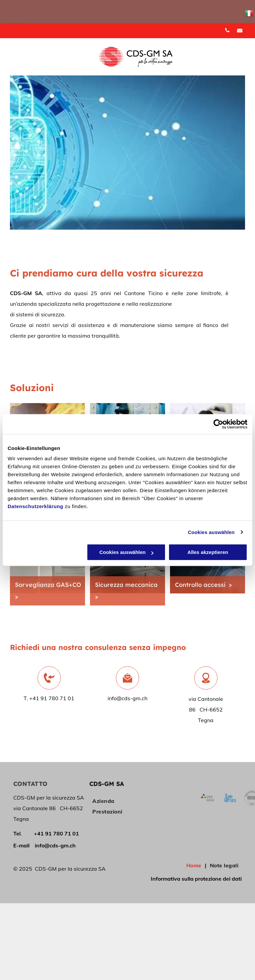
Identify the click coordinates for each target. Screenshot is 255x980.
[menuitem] (115, 801)
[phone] (227, 31)
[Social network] (240, 31)
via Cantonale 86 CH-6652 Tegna (206, 709)
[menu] (15, 26)
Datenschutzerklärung (36, 506)
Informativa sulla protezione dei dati (196, 879)
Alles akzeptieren (208, 552)
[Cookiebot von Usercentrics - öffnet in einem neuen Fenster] (218, 424)
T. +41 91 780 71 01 (49, 698)
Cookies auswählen (211, 532)
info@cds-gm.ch (127, 698)
